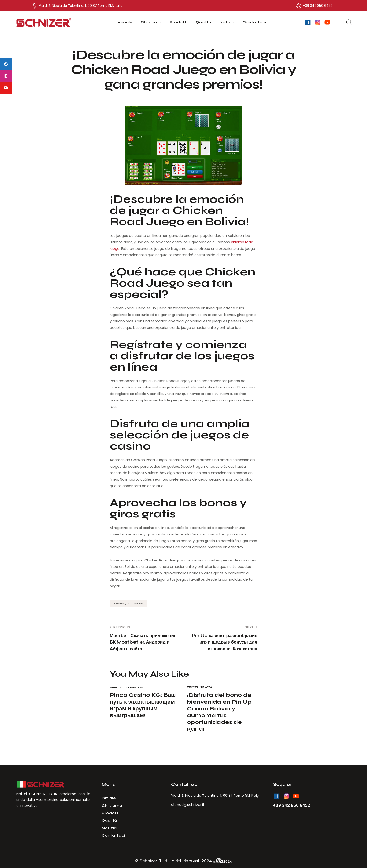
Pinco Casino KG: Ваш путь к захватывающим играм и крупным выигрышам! (143, 705)
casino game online (128, 603)
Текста (193, 687)
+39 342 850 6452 (292, 805)
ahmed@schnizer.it (188, 805)
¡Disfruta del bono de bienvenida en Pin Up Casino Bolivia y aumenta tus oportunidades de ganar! (219, 712)
